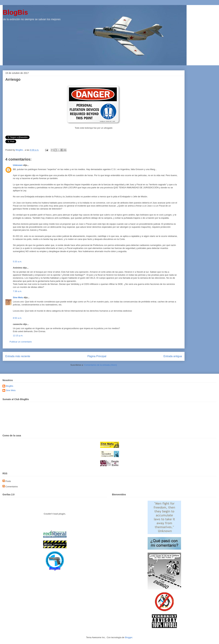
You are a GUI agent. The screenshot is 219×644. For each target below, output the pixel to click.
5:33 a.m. (17, 262)
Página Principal (97, 356)
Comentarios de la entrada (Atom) (100, 365)
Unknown (18, 165)
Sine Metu (18, 297)
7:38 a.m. (17, 291)
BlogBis (15, 12)
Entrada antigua (173, 356)
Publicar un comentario (21, 342)
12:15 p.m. (18, 336)
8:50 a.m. (17, 318)
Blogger (129, 637)
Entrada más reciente (18, 356)
